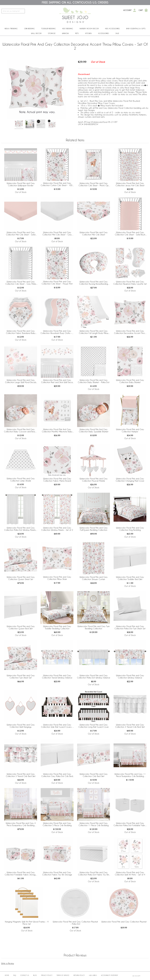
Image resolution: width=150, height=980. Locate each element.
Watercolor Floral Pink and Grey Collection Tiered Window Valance (57, 677)
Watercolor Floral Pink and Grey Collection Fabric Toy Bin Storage (57, 874)
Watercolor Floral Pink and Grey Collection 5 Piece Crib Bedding (57, 824)
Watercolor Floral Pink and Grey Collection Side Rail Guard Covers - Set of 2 (57, 726)
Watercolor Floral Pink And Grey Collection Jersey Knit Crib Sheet (130, 184)
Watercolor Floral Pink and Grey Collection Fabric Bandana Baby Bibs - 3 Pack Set (21, 332)
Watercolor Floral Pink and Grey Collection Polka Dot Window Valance (94, 677)
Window (65, 33)
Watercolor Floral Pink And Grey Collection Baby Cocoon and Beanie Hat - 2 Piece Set (21, 431)
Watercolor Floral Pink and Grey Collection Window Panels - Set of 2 (57, 529)
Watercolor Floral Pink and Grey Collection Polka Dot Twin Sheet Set (130, 627)
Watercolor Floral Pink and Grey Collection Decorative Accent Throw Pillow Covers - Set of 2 (130, 332)
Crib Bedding (29, 28)
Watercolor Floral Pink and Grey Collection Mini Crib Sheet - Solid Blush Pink (21, 234)
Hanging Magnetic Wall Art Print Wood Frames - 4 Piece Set (27, 923)
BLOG (35, 975)
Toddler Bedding (48, 28)
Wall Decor (36, 33)
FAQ (15, 975)
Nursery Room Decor (89, 28)
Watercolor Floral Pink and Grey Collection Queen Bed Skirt (21, 627)
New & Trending (11, 28)
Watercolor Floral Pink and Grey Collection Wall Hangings (21, 726)
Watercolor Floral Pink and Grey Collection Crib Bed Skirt (94, 775)
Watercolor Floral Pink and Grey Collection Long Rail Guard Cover (94, 726)
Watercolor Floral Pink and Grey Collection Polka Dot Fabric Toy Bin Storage (94, 874)
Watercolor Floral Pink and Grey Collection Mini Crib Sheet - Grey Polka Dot (57, 234)
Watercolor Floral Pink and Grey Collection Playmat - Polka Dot (75, 923)
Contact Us (25, 975)
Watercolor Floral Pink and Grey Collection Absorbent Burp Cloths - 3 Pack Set (57, 332)
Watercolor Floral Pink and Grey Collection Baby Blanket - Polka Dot (94, 381)
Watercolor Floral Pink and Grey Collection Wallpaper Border (21, 184)
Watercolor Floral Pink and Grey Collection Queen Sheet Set (21, 578)
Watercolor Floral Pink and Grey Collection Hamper (130, 430)
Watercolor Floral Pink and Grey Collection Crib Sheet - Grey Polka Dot (21, 283)
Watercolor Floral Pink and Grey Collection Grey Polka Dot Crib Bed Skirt (57, 775)
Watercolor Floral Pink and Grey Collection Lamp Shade (21, 480)
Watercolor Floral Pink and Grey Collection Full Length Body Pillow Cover (94, 332)
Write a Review (8, 963)
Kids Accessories (112, 28)
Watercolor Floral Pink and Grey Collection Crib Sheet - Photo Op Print (94, 184)
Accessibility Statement (109, 975)
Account (127, 10)
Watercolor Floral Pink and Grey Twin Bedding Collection (94, 627)
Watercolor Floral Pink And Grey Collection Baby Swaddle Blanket (94, 430)
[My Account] (135, 10)
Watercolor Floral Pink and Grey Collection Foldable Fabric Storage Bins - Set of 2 (21, 874)
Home (7, 975)
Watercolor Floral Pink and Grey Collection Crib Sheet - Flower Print (57, 283)
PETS (77, 33)
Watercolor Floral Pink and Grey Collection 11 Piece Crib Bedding (94, 824)
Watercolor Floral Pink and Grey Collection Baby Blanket (130, 381)
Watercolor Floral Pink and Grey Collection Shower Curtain (94, 578)
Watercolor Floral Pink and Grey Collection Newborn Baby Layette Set (130, 283)
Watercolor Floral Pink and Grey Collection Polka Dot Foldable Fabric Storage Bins (130, 824)
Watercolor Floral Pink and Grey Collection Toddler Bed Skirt (130, 578)
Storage (52, 33)
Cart (141, 10)
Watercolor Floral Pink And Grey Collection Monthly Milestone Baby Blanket (57, 431)
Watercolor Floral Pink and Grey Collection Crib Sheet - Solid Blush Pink (130, 234)
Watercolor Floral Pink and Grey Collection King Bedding (130, 529)
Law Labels (93, 975)
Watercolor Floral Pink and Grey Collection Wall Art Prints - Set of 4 (130, 874)
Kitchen (88, 33)
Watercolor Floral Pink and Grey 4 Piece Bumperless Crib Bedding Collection (21, 824)
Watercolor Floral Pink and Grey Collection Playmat (124, 922)
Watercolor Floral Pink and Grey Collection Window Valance (130, 677)
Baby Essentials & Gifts (136, 28)
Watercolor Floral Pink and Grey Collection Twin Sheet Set (21, 677)
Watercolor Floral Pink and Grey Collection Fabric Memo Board (57, 480)
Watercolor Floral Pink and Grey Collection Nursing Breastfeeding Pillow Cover (94, 283)
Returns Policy (79, 975)
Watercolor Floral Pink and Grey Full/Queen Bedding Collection (94, 529)
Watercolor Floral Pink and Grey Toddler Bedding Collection (57, 627)
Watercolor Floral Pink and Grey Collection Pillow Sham (57, 578)
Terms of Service (63, 975)
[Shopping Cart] (146, 10)
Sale (117, 33)
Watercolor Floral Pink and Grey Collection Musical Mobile (94, 480)
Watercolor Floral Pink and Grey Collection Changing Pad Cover (130, 480)
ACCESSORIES (103, 33)
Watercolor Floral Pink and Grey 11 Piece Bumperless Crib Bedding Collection (130, 775)
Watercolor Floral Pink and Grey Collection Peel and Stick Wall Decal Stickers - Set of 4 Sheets (57, 381)
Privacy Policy (47, 975)
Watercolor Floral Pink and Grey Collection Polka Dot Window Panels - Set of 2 (21, 529)
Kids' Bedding (68, 28)
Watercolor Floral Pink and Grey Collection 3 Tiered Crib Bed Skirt (130, 726)
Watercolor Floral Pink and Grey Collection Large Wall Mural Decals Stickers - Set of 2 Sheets (21, 381)
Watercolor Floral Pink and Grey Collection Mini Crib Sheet (94, 233)
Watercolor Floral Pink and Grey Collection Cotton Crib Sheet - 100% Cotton (57, 184)
